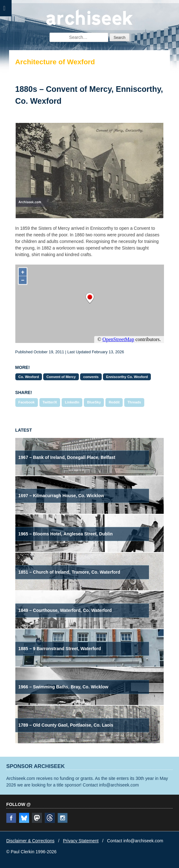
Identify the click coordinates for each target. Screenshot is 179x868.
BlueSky (94, 402)
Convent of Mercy (61, 377)
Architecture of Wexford (55, 62)
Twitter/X (50, 402)
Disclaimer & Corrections (30, 841)
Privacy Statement (81, 841)
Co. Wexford (29, 377)
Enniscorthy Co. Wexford (127, 377)
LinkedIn (72, 402)
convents (91, 377)
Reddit (114, 402)
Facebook (27, 402)
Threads (134, 402)
